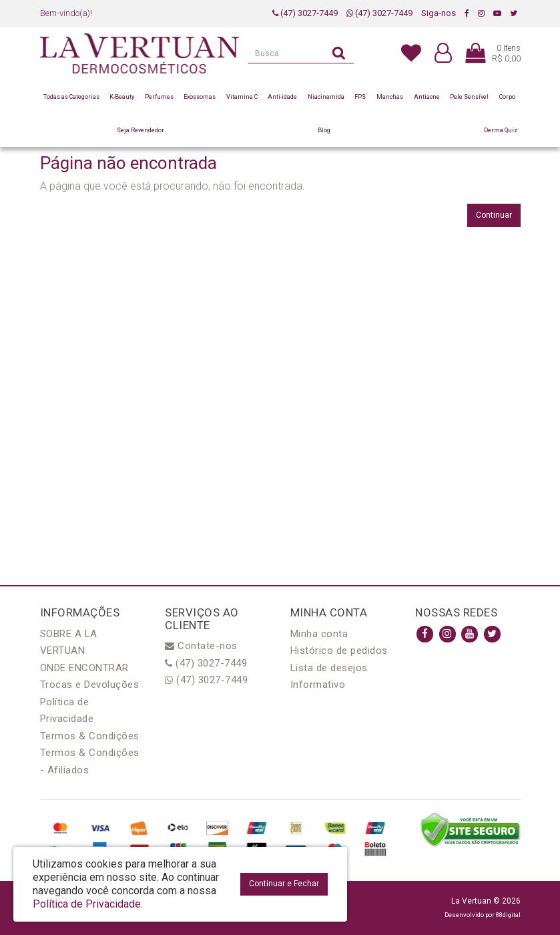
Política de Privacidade (87, 904)
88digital (508, 915)
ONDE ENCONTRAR (84, 668)
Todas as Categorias (71, 97)
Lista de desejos (329, 668)
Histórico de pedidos (339, 650)
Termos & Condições (90, 736)
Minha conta (319, 634)
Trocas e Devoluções (90, 685)
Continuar (494, 215)
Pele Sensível (469, 97)
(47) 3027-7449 (305, 13)
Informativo (318, 685)
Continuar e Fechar (284, 884)
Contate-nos (201, 646)
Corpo (507, 97)
